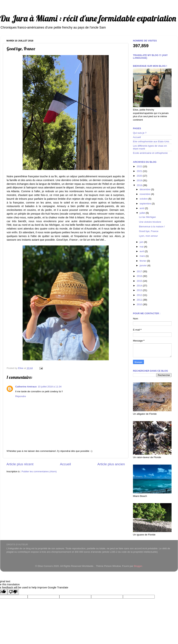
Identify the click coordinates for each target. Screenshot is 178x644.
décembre (145, 189)
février (143, 261)
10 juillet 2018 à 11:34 (50, 387)
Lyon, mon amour (148, 236)
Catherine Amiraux (26, 387)
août (142, 208)
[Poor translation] (13, 592)
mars (143, 256)
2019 (140, 180)
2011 (140, 300)
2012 (140, 295)
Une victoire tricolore (150, 222)
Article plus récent (20, 464)
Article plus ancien (111, 464)
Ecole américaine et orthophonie (150, 153)
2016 (140, 276)
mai (142, 247)
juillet (143, 213)
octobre (144, 199)
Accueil (65, 464)
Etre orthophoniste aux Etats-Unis (151, 141)
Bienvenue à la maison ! (152, 227)
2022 (140, 166)
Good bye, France (149, 231)
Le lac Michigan (147, 217)
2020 (140, 176)
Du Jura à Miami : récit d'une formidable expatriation (88, 18)
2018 (140, 185)
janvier (144, 265)
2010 (140, 304)
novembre (145, 194)
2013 (140, 290)
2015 (140, 281)
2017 (140, 271)
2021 (140, 171)
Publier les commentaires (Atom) (39, 471)
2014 (140, 286)
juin (142, 242)
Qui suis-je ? (140, 133)
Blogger (138, 566)
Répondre (21, 396)
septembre (146, 204)
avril (142, 251)
